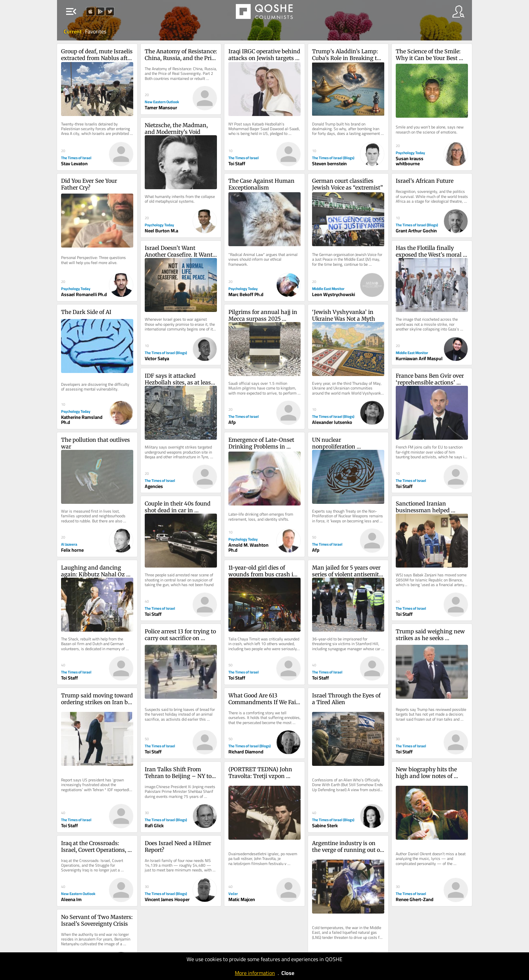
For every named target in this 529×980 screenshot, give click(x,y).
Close (288, 973)
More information (255, 973)
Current (73, 31)
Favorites (96, 31)
